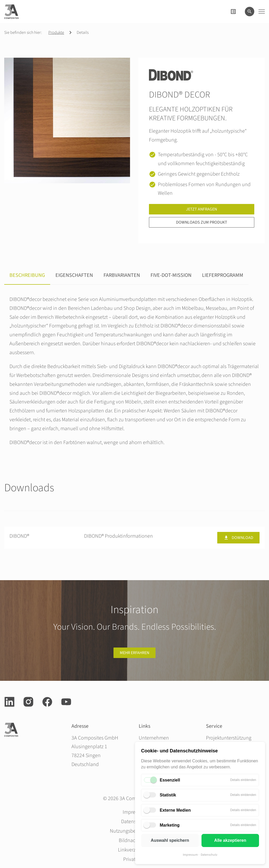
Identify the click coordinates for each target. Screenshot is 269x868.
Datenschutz (209, 855)
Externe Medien (175, 810)
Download (238, 538)
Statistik (168, 795)
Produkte (56, 33)
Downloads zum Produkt (202, 222)
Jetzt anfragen (201, 209)
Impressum (190, 855)
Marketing (170, 825)
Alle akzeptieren (230, 840)
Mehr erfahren (134, 653)
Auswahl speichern (170, 840)
